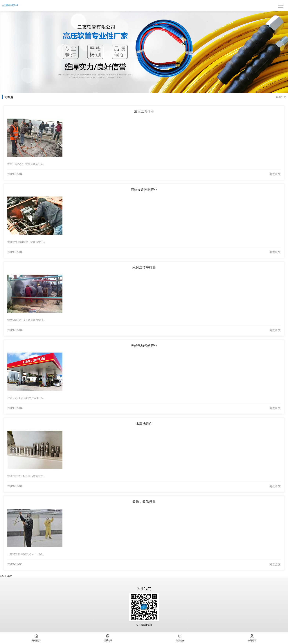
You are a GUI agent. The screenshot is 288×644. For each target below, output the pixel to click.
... (7, 576)
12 (9, 576)
